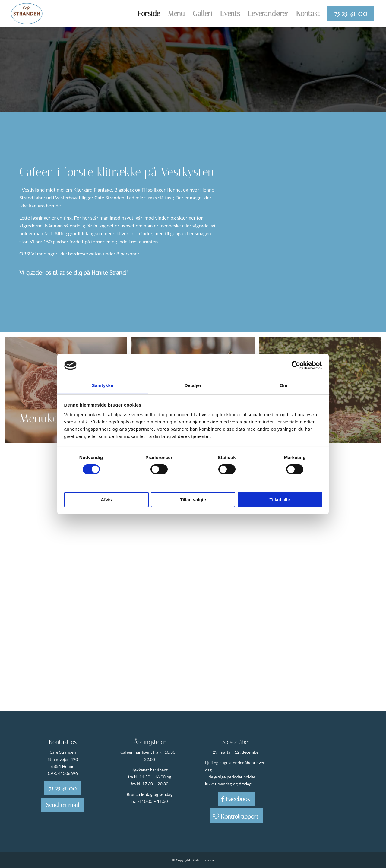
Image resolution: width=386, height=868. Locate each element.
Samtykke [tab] (103, 385)
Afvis (106, 500)
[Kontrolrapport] (237, 816)
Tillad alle (280, 500)
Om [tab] (283, 385)
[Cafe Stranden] (27, 14)
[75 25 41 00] (63, 788)
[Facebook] (236, 799)
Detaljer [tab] (193, 385)
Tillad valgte (193, 500)
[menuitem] (149, 14)
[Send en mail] (63, 805)
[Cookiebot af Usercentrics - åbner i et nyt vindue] (296, 365)
